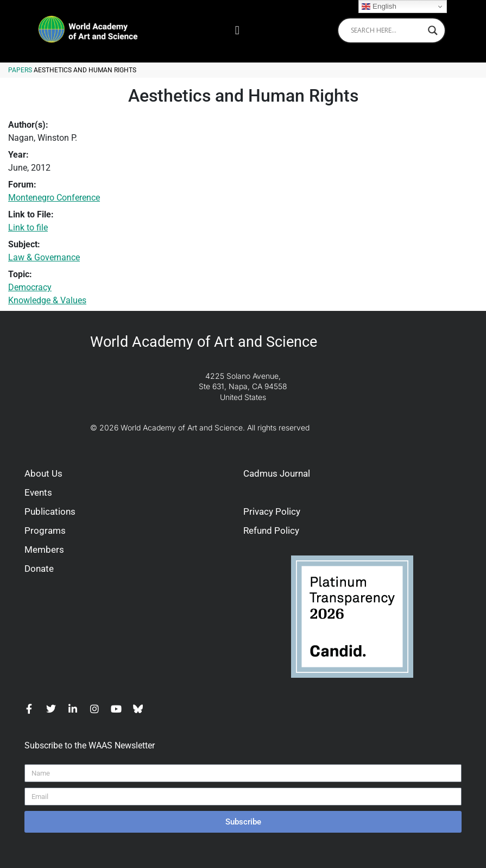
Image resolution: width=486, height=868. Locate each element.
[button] (237, 30)
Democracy (30, 287)
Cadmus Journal (277, 473)
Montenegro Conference (54, 198)
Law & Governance (44, 257)
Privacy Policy (272, 511)
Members (44, 549)
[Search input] (387, 30)
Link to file (28, 227)
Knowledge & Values (47, 300)
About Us (43, 473)
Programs (45, 530)
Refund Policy (271, 530)
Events (38, 492)
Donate (39, 569)
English (379, 7)
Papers (20, 70)
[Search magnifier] (433, 30)
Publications (50, 511)
